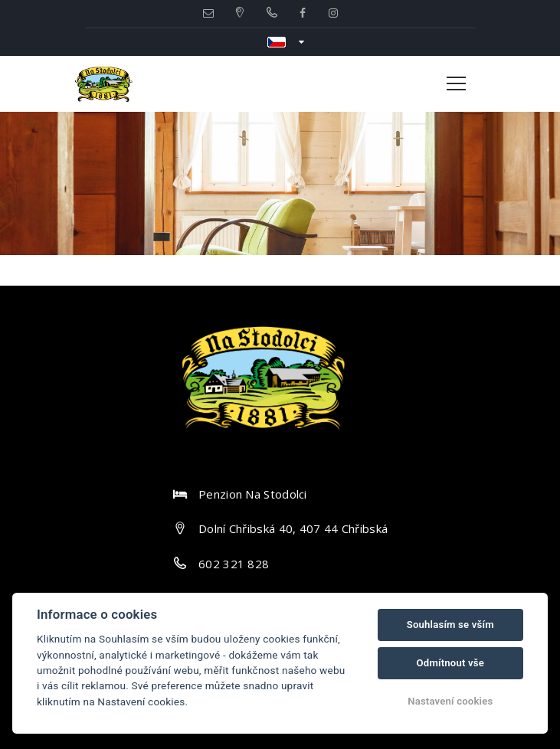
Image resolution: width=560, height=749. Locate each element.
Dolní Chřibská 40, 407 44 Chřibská (293, 528)
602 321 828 (234, 564)
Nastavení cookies (450, 701)
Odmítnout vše (450, 663)
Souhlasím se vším (450, 625)
